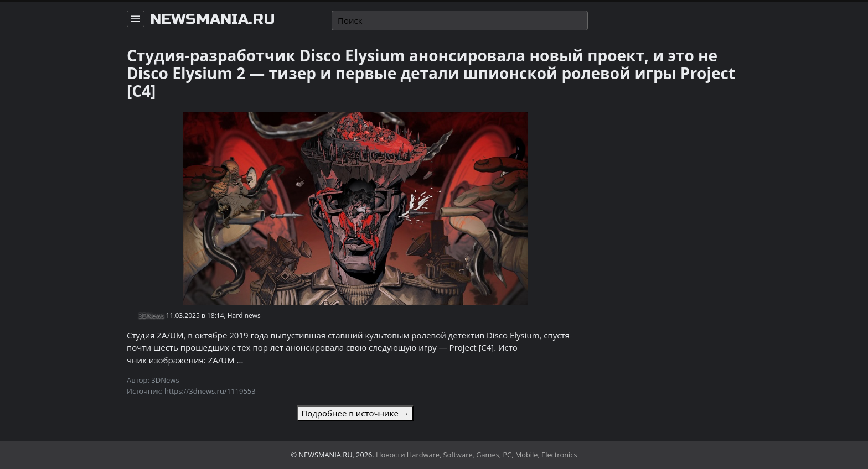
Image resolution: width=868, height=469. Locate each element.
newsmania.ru (213, 19)
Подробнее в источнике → (355, 413)
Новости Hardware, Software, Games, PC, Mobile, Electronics (477, 455)
